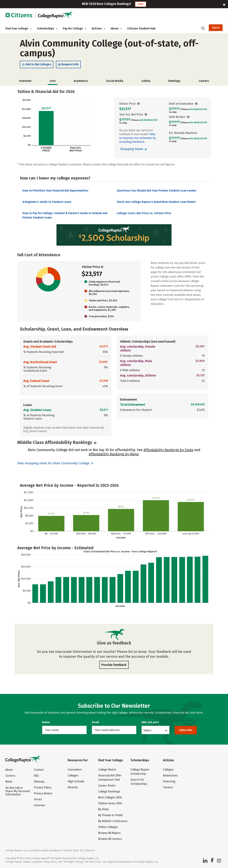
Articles (98, 28)
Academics (81, 81)
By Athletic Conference (113, 821)
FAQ (36, 776)
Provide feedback (114, 665)
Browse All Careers (110, 839)
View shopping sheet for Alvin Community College (53, 464)
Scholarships (47, 28)
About (116, 28)
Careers (204, 81)
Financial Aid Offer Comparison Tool (110, 778)
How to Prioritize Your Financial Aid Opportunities (55, 191)
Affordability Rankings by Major (114, 455)
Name (46, 722)
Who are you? (150, 722)
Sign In (216, 28)
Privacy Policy (43, 787)
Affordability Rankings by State (168, 451)
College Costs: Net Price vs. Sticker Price (144, 214)
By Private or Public (111, 815)
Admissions (170, 775)
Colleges (73, 775)
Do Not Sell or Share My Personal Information (18, 791)
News (9, 782)
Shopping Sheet (134, 150)
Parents (73, 787)
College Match (107, 770)
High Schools (76, 781)
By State (103, 809)
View (141, 4)
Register (152, 121)
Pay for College (75, 28)
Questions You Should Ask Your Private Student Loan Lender (157, 191)
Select (147, 730)
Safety (146, 81)
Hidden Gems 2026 (110, 803)
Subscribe (186, 730)
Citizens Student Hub (141, 28)
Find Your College (18, 28)
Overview (25, 81)
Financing (169, 781)
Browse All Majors (109, 833)
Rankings (174, 81)
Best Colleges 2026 (110, 797)
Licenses (39, 805)
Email (95, 722)
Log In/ (143, 121)
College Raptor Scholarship (140, 772)
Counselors (75, 770)
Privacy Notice (43, 793)
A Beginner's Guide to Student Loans (47, 203)
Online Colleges (108, 827)
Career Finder (107, 786)
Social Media (115, 81)
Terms (38, 799)
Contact (39, 770)
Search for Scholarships (139, 782)
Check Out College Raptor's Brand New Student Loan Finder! (156, 203)
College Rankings (109, 791)
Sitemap (39, 782)
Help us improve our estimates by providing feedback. (138, 138)
